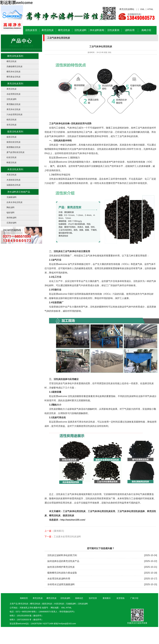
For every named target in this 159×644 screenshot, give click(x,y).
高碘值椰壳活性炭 (15, 66)
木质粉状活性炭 (14, 180)
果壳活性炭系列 (15, 84)
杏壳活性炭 (12, 125)
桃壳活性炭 (12, 120)
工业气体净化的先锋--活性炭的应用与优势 (70, 124)
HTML (150, 9)
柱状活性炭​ (12, 157)
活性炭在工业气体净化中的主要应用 (72, 251)
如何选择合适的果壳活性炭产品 (63, 561)
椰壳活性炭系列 (15, 56)
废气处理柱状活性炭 (16, 152)
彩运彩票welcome (16, 3)
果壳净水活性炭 (14, 109)
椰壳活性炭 (64, 30)
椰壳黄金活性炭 (14, 77)
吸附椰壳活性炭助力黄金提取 (62, 573)
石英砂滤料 (12, 223)
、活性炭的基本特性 (62, 141)
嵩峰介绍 (146, 30)
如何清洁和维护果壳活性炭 (61, 567)
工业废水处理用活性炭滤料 (67, 537)
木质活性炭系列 (15, 169)
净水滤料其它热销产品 (19, 192)
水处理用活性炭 (14, 94)
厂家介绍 (134, 598)
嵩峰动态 (79, 598)
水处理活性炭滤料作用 (59, 579)
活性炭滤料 (80, 30)
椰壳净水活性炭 (14, 72)
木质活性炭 (12, 175)
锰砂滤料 (11, 212)
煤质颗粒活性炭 (14, 147)
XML (142, 9)
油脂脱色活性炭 (14, 185)
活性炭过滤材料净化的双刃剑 (62, 555)
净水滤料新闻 (97, 30)
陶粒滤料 (11, 207)
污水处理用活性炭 (15, 114)
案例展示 (107, 598)
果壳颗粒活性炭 (14, 104)
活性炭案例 (113, 30)
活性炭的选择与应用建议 (66, 379)
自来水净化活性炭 (15, 202)
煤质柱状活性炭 (14, 142)
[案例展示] (59, 531)
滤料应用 (130, 30)
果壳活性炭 (48, 30)
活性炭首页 (31, 30)
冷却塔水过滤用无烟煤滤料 (61, 584)
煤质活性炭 (12, 137)
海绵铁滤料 (12, 218)
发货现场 (120, 598)
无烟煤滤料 (12, 197)
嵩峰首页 (24, 598)
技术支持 (93, 598)
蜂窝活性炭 (12, 162)
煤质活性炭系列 (15, 132)
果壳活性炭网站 (127, 9)
